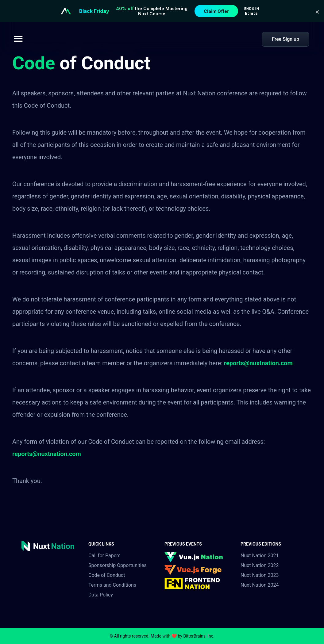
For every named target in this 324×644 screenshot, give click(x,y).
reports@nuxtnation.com (258, 363)
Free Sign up (285, 39)
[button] (317, 12)
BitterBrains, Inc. (199, 636)
